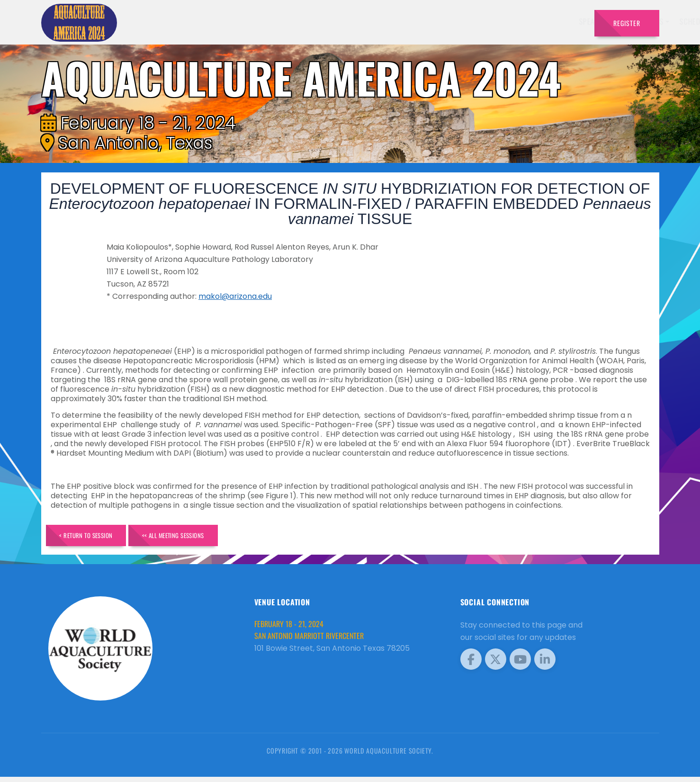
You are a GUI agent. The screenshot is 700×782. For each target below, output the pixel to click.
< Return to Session (96, 538)
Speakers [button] (339, 21)
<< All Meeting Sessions (205, 538)
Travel (569, 21)
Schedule (440, 21)
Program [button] (526, 21)
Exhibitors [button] (390, 21)
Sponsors (483, 21)
